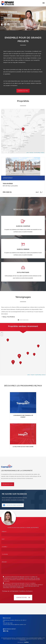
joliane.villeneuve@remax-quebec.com (12, 22)
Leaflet (27, 153)
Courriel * (5, 547)
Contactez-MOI (23, 598)
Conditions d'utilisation (26, 591)
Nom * (3, 539)
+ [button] (3, 111)
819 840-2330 (6, 20)
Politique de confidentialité (10, 591)
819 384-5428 (6, 18)
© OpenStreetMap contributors (39, 153)
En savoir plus (8, 484)
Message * (5, 562)
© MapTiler (31, 153)
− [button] (3, 113)
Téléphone (5, 554)
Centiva (26, 642)
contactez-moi (23, 91)
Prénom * (4, 532)
